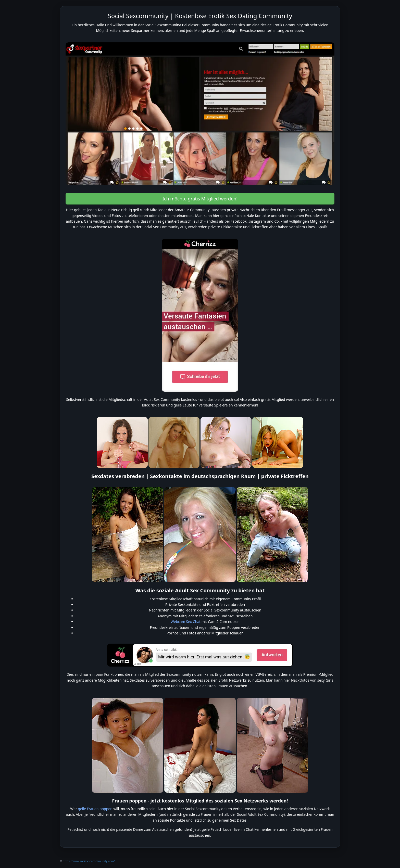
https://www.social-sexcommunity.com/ (89, 861)
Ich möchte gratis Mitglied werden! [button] (200, 199)
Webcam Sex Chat (186, 622)
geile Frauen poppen (95, 809)
